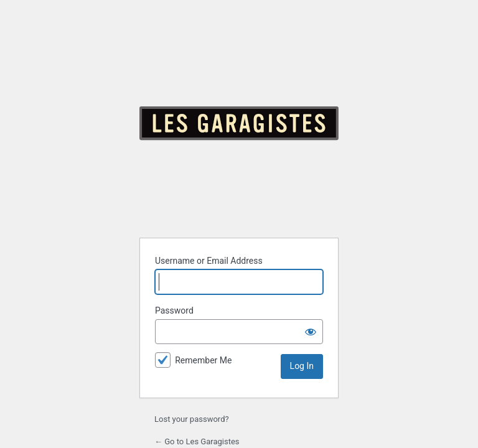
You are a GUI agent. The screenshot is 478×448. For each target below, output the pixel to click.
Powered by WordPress (239, 123)
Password (174, 310)
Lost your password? (192, 419)
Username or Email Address (209, 261)
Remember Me (203, 360)
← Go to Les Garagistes (197, 441)
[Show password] (311, 332)
